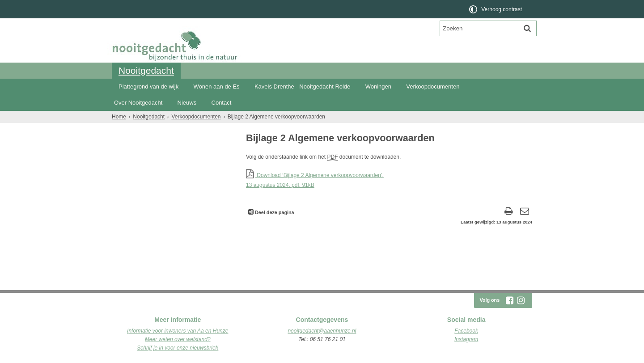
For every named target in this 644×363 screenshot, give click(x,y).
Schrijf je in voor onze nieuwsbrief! (178, 348)
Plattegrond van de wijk (148, 87)
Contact (222, 103)
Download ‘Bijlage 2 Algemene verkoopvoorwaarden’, (389, 181)
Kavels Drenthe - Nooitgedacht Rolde (302, 87)
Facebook (466, 331)
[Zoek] (527, 28)
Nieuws (187, 103)
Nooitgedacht (146, 70)
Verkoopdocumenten (433, 87)
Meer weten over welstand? (178, 339)
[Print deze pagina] (509, 212)
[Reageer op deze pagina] (524, 212)
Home (119, 117)
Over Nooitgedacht (138, 103)
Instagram (466, 339)
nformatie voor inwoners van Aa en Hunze (178, 331)
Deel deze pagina (274, 212)
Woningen (378, 87)
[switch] (496, 9)
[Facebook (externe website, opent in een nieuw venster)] (509, 300)
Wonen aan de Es (217, 87)
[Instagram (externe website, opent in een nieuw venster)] (521, 300)
